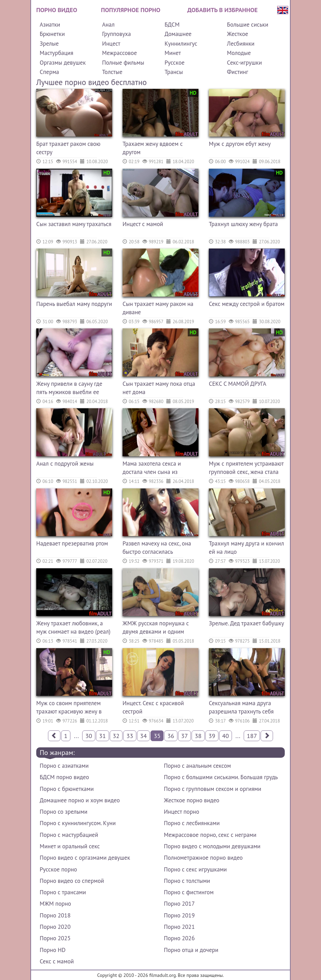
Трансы (174, 72)
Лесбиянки (241, 44)
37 (185, 736)
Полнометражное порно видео (203, 858)
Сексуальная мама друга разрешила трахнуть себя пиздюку (241, 708)
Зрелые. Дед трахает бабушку (246, 623)
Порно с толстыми (187, 881)
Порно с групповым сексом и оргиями (213, 789)
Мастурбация (56, 53)
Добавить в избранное (223, 10)
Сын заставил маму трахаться (74, 224)
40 (226, 736)
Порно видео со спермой (72, 881)
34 (144, 736)
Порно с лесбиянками (192, 823)
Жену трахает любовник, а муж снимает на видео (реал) (73, 627)
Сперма (49, 72)
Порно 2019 (179, 915)
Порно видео (57, 10)
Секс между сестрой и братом (247, 304)
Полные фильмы (123, 63)
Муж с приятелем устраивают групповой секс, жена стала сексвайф (246, 469)
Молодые (239, 53)
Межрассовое (120, 53)
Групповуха (116, 34)
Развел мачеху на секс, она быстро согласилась (157, 548)
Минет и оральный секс (70, 846)
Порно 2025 (55, 938)
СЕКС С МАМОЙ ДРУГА (237, 384)
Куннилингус (181, 44)
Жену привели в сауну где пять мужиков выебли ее (69, 388)
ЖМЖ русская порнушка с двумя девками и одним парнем (156, 628)
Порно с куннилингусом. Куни (78, 823)
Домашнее (178, 34)
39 (212, 736)
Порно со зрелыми (64, 812)
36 (171, 736)
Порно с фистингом (189, 892)
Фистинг (238, 72)
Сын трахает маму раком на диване (158, 308)
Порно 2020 (55, 927)
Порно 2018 (55, 915)
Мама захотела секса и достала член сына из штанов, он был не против (156, 469)
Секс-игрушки (245, 63)
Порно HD (53, 950)
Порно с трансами (63, 892)
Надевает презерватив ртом (72, 543)
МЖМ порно (55, 904)
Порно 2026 (179, 938)
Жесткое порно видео (192, 800)
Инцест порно (182, 812)
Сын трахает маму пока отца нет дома (159, 388)
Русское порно (58, 869)
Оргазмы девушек (63, 63)
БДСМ (172, 25)
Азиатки (50, 25)
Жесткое (238, 34)
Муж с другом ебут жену (240, 144)
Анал (108, 25)
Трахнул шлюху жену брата (243, 224)
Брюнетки (52, 34)
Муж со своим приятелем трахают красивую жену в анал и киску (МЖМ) (69, 708)
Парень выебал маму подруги (74, 304)
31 (103, 736)
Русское (175, 63)
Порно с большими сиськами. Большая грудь (221, 777)
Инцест (111, 44)
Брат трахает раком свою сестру (68, 148)
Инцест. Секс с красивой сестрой (153, 707)
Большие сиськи (248, 25)
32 (116, 736)
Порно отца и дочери (191, 950)
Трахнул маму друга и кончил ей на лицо (246, 548)
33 (130, 736)
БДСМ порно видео (64, 777)
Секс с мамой (57, 961)
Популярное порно (131, 10)
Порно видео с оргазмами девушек (85, 858)
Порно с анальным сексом (197, 766)
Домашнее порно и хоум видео (80, 800)
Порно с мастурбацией (69, 835)
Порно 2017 (179, 904)
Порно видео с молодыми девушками (212, 846)
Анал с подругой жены (65, 464)
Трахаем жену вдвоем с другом (153, 148)
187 (252, 736)
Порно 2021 (179, 927)
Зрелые (49, 44)
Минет (173, 53)
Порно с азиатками (64, 766)
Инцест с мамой (143, 224)
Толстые (112, 72)
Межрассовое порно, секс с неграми (210, 835)
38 (198, 736)
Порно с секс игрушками (195, 869)
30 (89, 736)
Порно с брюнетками (67, 789)
